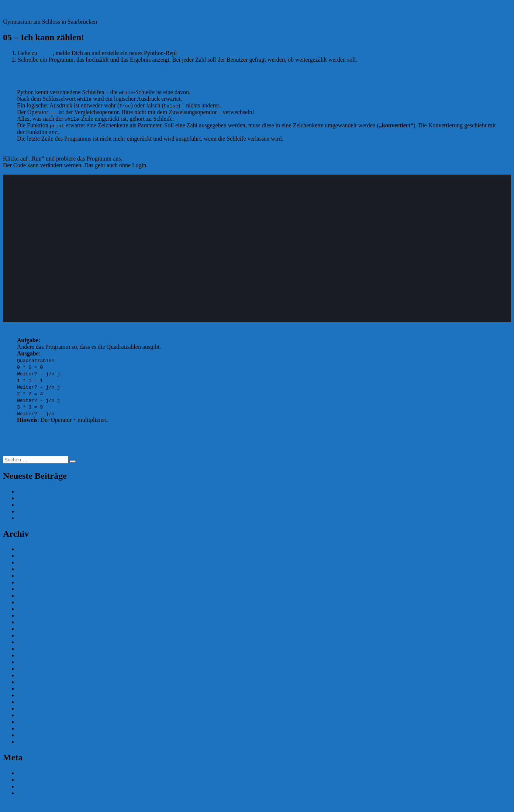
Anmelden (30, 773)
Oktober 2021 (34, 569)
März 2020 (31, 662)
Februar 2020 (34, 669)
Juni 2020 (29, 649)
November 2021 (37, 562)
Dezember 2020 (37, 622)
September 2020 (37, 642)
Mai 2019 (29, 722)
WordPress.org (35, 793)
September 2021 (37, 576)
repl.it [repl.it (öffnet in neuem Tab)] (46, 53)
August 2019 (33, 708)
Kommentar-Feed (39, 786)
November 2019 (37, 689)
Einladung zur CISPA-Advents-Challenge (67, 511)
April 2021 (31, 596)
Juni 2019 (29, 715)
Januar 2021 (32, 615)
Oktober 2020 (34, 635)
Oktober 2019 (34, 695)
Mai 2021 (29, 589)
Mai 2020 (29, 655)
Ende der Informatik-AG (47, 491)
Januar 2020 (32, 675)
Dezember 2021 (37, 556)
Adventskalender (38, 498)
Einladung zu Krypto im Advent (56, 505)
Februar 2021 (34, 609)
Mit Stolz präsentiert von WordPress (105, 806)
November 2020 (37, 629)
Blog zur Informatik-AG (32, 9)
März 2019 (31, 735)
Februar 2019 (34, 742)
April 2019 (31, 728)
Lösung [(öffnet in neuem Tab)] (26, 426)
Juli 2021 (29, 582)
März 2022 (31, 549)
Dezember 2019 (37, 682)
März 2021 (31, 602)
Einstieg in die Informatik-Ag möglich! (64, 518)
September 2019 (37, 702)
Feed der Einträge (39, 780)
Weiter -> (500, 446)
